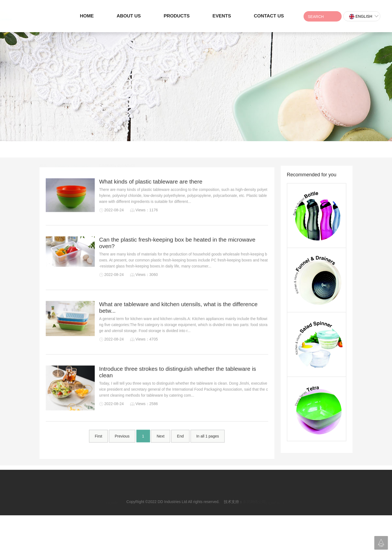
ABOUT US (129, 16)
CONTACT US (269, 16)
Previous (122, 446)
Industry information (73, 150)
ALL (43, 150)
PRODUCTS (177, 16)
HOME (87, 16)
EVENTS (222, 16)
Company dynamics (117, 150)
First (98, 446)
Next (160, 446)
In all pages (208, 446)
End (180, 446)
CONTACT (275, 494)
